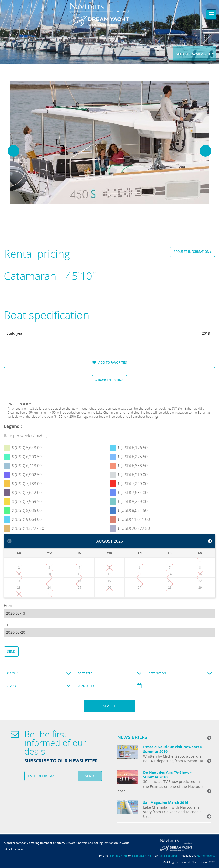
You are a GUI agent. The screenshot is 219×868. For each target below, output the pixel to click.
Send (11, 651)
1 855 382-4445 (141, 856)
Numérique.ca (206, 856)
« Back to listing (110, 380)
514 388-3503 (169, 856)
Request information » (193, 252)
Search (110, 706)
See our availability (195, 54)
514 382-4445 (119, 856)
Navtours (110, 14)
